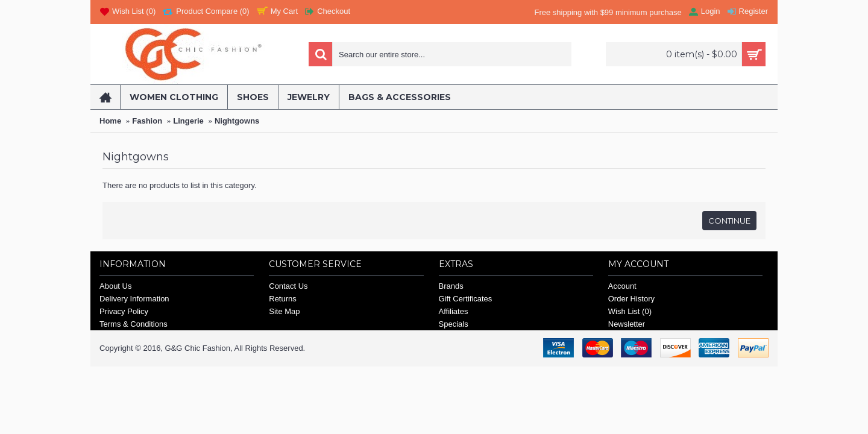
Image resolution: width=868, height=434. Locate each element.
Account (622, 286)
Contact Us (288, 286)
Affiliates (454, 311)
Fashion (147, 121)
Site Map (284, 311)
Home (110, 121)
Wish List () (630, 311)
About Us (115, 286)
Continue (729, 221)
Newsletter (627, 324)
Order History (631, 299)
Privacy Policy (124, 311)
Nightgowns (237, 121)
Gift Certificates (466, 299)
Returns (283, 299)
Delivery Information (134, 299)
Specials (454, 324)
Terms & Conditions (134, 324)
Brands (451, 286)
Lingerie (188, 121)
